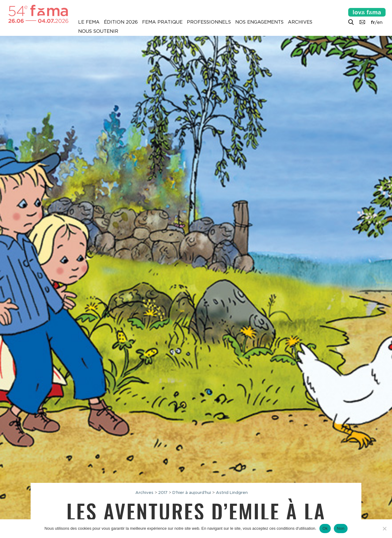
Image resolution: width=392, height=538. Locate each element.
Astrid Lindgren (232, 492)
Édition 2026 (121, 22)
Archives (300, 22)
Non (341, 528)
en (380, 22)
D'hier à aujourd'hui (192, 492)
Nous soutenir (98, 31)
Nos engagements (259, 22)
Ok (325, 528)
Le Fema (89, 22)
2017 (163, 492)
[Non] (384, 529)
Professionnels (209, 22)
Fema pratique (162, 22)
